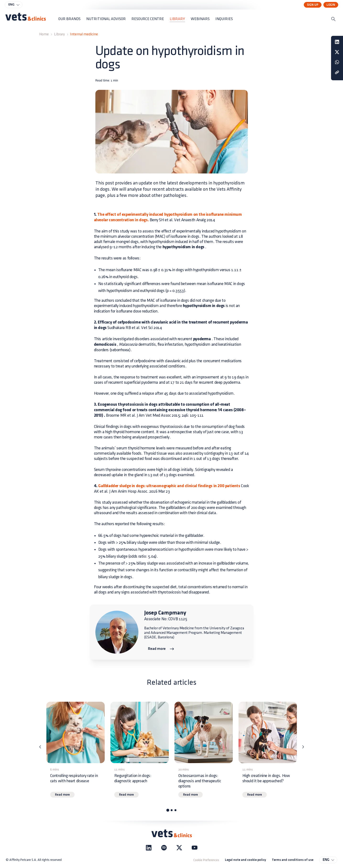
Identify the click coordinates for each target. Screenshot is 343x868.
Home (44, 34)
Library (59, 34)
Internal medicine (84, 34)
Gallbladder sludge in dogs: (122, 486)
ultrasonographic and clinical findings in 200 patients (193, 486)
